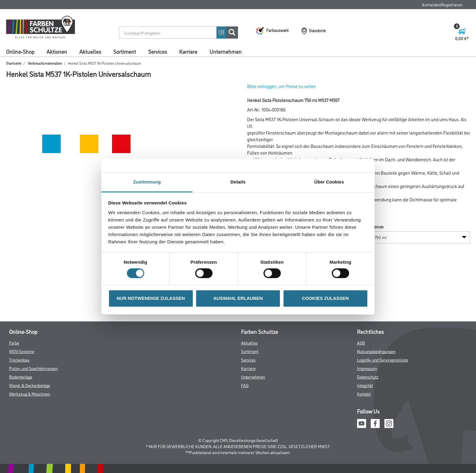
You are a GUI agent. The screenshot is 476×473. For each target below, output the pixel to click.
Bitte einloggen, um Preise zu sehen (282, 86)
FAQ (245, 385)
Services (158, 51)
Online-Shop (20, 51)
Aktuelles (90, 51)
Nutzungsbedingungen (376, 351)
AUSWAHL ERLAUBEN (238, 298)
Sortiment (125, 51)
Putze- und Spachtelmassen (33, 368)
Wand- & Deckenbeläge (30, 385)
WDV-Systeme (22, 351)
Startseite (14, 63)
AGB (361, 343)
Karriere (188, 51)
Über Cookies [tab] (329, 182)
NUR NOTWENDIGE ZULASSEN (151, 298)
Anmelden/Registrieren (442, 4)
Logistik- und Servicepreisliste (382, 360)
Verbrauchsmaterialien (45, 63)
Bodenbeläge (21, 377)
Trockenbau (19, 360)
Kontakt (364, 394)
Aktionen (57, 51)
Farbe (14, 343)
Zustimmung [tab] (147, 182)
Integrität (365, 385)
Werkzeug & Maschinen (30, 394)
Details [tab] (238, 182)
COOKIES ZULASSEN (325, 298)
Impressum (367, 368)
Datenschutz (368, 377)
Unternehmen (226, 51)
